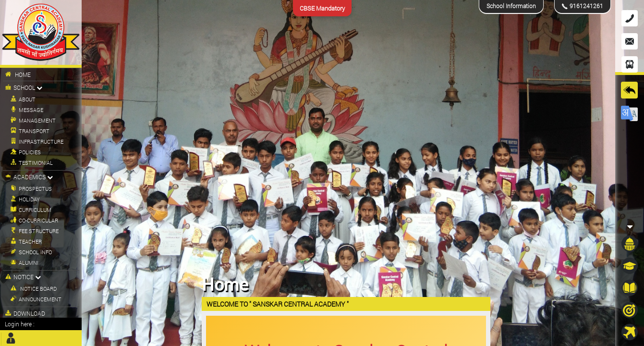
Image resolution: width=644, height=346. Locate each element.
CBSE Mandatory (322, 8)
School (24, 87)
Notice (23, 277)
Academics (29, 177)
